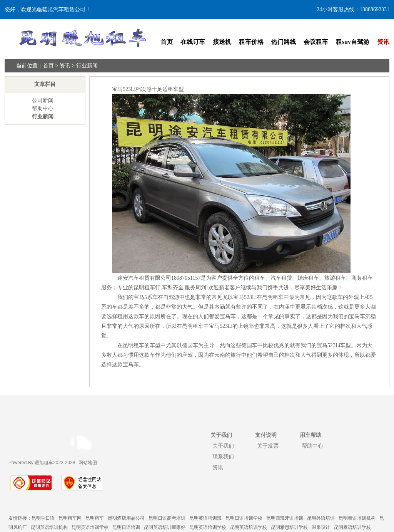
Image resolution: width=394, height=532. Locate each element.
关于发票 (268, 446)
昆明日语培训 (126, 527)
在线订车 (193, 42)
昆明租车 (95, 518)
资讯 (383, 42)
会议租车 (316, 42)
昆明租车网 (70, 518)
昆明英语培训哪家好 (165, 527)
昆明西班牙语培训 (285, 518)
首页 (167, 42)
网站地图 (88, 463)
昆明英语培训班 (205, 518)
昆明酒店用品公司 (126, 518)
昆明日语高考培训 (167, 518)
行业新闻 (87, 66)
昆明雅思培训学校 (289, 527)
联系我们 (223, 456)
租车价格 (251, 42)
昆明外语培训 (321, 518)
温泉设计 (321, 527)
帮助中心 (43, 108)
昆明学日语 (43, 518)
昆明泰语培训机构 (357, 518)
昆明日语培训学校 (244, 518)
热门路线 (284, 42)
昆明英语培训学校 (90, 527)
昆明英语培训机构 (49, 527)
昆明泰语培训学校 (352, 527)
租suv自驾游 (353, 42)
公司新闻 (43, 100)
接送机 (222, 42)
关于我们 (223, 446)
